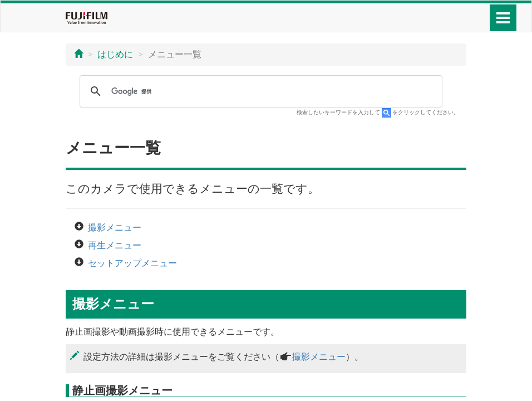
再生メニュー (115, 245)
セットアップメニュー (132, 263)
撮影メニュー (115, 228)
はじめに (115, 54)
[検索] (259, 91)
